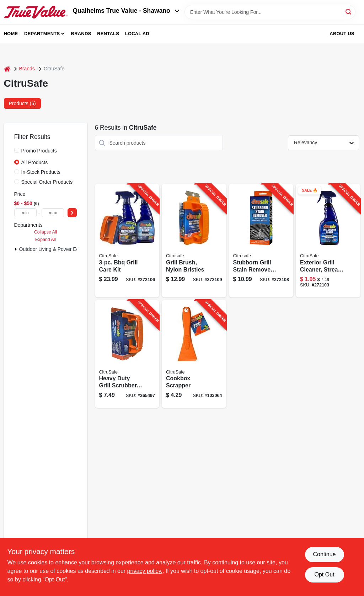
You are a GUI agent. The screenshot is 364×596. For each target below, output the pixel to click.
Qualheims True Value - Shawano (126, 11)
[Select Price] (72, 213)
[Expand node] (16, 249)
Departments (42, 34)
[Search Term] (270, 12)
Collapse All (45, 232)
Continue (324, 554)
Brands (81, 34)
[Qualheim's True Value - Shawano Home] (36, 12)
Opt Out (324, 574)
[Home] (7, 69)
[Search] (349, 12)
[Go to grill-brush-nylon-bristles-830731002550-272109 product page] (194, 241)
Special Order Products (47, 182)
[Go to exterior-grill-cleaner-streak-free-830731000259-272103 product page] (328, 241)
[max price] (53, 213)
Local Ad (137, 34)
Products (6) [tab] (22, 103)
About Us (342, 34)
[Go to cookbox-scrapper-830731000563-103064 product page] (194, 354)
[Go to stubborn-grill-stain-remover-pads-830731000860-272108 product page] (261, 241)
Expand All (45, 240)
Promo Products (39, 151)
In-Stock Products (41, 172)
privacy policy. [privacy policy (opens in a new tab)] (145, 571)
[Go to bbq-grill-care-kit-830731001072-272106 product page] (127, 241)
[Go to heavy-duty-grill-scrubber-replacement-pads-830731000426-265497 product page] (127, 354)
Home (11, 34)
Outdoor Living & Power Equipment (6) (62, 249)
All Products (35, 162)
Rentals (108, 34)
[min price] (25, 213)
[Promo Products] (17, 150)
